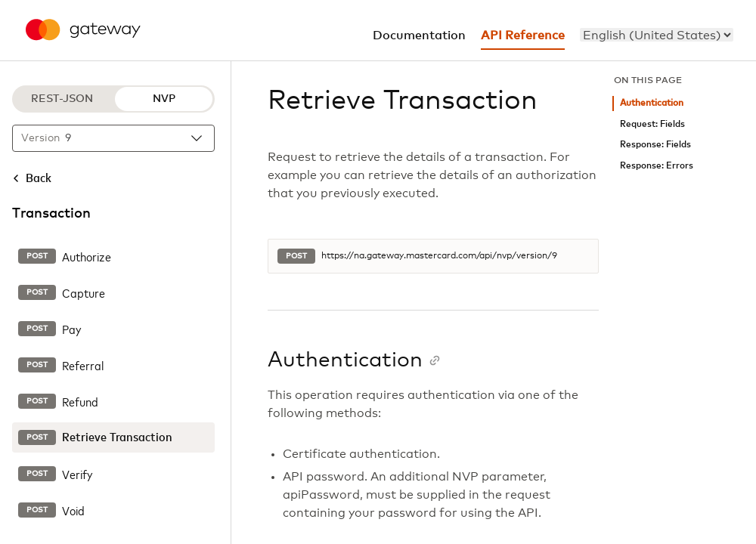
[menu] (657, 35)
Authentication (652, 103)
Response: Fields (655, 145)
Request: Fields (652, 124)
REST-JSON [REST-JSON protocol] (62, 99)
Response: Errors (657, 166)
